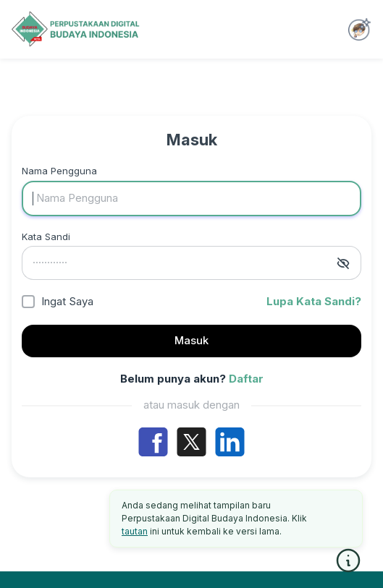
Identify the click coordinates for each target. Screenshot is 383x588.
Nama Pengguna (59, 171)
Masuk (191, 340)
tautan (135, 531)
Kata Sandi (46, 237)
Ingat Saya (67, 301)
